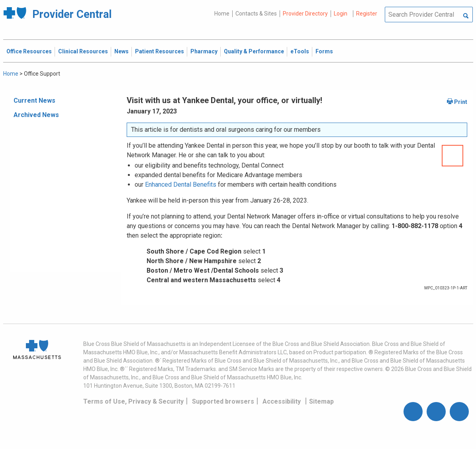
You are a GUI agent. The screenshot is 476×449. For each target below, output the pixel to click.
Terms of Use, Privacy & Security (133, 401)
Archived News (36, 115)
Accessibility (282, 401)
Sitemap (321, 401)
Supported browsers (223, 401)
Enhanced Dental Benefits (181, 184)
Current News (34, 101)
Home (222, 14)
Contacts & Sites (256, 14)
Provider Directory (305, 14)
